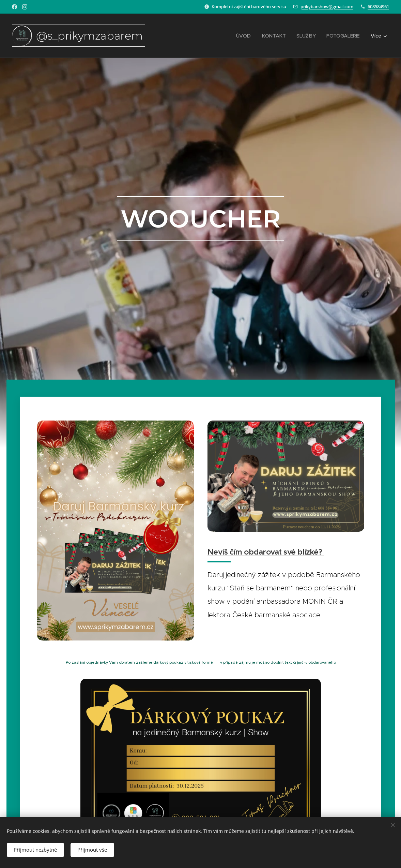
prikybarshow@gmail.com (327, 6)
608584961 (378, 6)
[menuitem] (246, 36)
